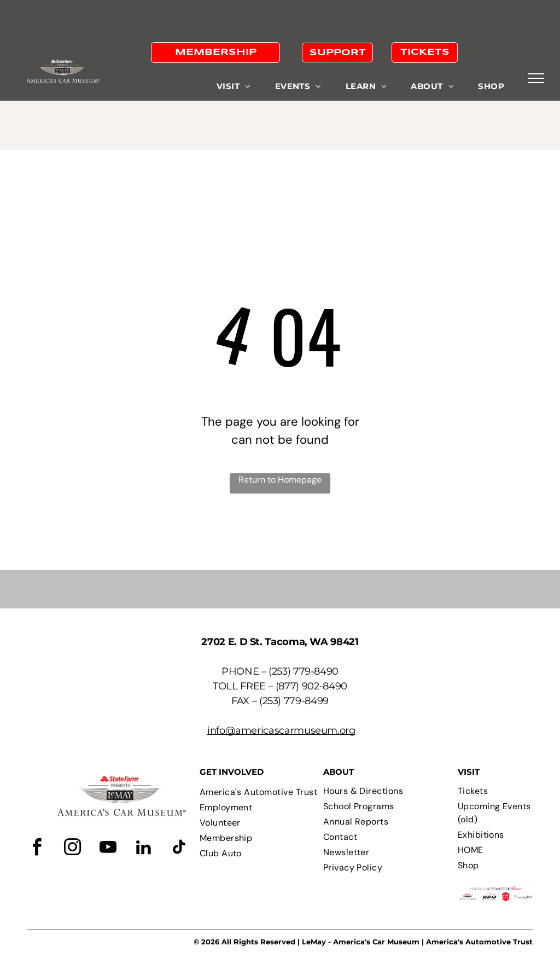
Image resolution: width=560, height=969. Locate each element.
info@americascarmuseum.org (281, 730)
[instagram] (72, 849)
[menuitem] (234, 87)
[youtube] (108, 849)
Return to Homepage (280, 480)
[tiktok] (179, 849)
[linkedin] (143, 849)
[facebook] (37, 849)
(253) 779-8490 (304, 671)
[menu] (536, 78)
